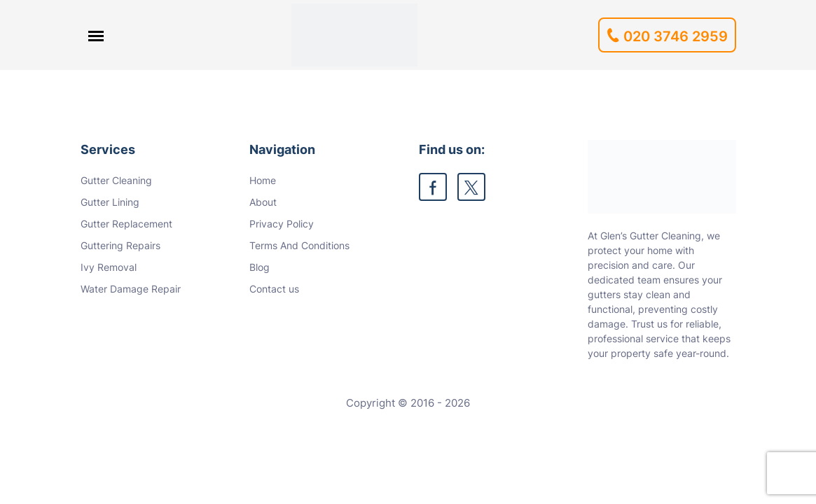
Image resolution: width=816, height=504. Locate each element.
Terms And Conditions (299, 245)
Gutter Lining (110, 202)
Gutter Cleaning (116, 180)
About (263, 202)
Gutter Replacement (126, 224)
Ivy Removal (109, 267)
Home (263, 180)
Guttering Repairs (120, 245)
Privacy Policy (282, 224)
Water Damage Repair (131, 289)
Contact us (274, 289)
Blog (260, 267)
